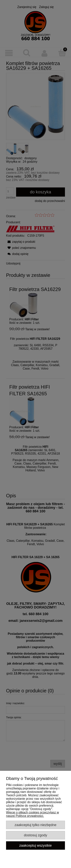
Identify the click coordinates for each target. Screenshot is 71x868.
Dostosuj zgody (35, 835)
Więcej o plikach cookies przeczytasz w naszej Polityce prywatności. (32, 814)
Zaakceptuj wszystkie (36, 845)
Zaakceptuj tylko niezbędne (35, 825)
